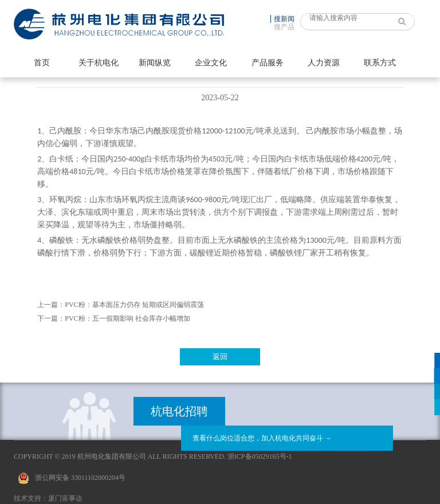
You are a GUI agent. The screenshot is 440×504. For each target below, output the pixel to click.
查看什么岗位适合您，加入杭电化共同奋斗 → (262, 438)
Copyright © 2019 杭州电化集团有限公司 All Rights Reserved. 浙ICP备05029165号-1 (153, 456)
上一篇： (51, 305)
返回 (220, 357)
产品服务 (268, 63)
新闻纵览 (155, 63)
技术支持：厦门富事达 (48, 498)
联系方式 (380, 63)
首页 (42, 63)
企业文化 (211, 63)
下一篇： (51, 318)
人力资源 (324, 63)
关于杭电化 (99, 63)
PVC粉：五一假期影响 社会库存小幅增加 (127, 318)
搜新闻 (284, 19)
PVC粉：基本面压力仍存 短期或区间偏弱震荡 (134, 305)
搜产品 (284, 27)
